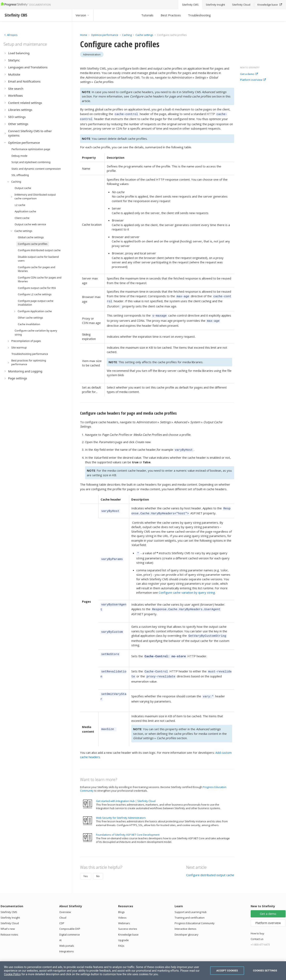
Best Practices (171, 15)
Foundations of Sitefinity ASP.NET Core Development (128, 823)
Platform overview (253, 80)
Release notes (9, 923)
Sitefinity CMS (9, 901)
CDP (62, 912)
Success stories (128, 917)
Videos (122, 906)
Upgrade (123, 929)
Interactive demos (186, 917)
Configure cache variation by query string (187, 586)
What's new (8, 917)
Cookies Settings (265, 971)
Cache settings (144, 35)
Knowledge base (128, 923)
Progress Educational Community (195, 912)
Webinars (124, 912)
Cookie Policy (12, 974)
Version (83, 15)
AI (60, 929)
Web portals (67, 934)
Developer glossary (187, 923)
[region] (143, 971)
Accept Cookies (227, 971)
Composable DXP (70, 917)
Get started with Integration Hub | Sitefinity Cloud (126, 790)
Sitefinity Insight (10, 906)
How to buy (257, 922)
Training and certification (190, 906)
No (98, 865)
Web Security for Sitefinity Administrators (121, 806)
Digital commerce (70, 923)
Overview (65, 901)
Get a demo (249, 74)
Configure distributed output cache (210, 864)
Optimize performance (105, 35)
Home (84, 35)
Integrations (67, 940)
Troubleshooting (199, 15)
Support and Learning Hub (191, 901)
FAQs (121, 934)
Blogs (121, 901)
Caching (127, 35)
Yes (86, 865)
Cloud (63, 906)
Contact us (257, 928)
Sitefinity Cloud (10, 912)
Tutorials (147, 15)
